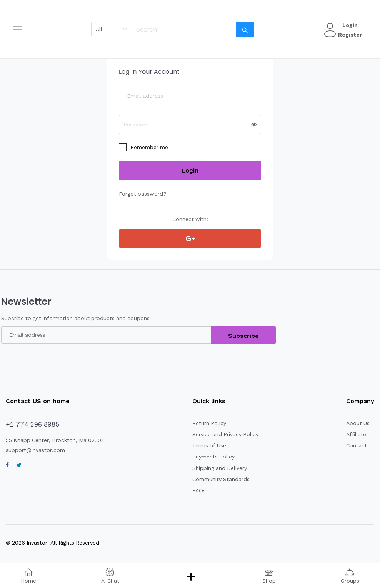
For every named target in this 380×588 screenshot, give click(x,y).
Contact (355, 445)
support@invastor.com (33, 450)
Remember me (148, 147)
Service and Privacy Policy (222, 434)
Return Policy (206, 423)
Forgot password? (140, 194)
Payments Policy (210, 457)
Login (349, 25)
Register (349, 35)
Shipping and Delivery (216, 468)
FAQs (197, 490)
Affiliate (355, 434)
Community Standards (217, 479)
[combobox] (114, 29)
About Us (357, 423)
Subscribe (244, 336)
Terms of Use (206, 445)
